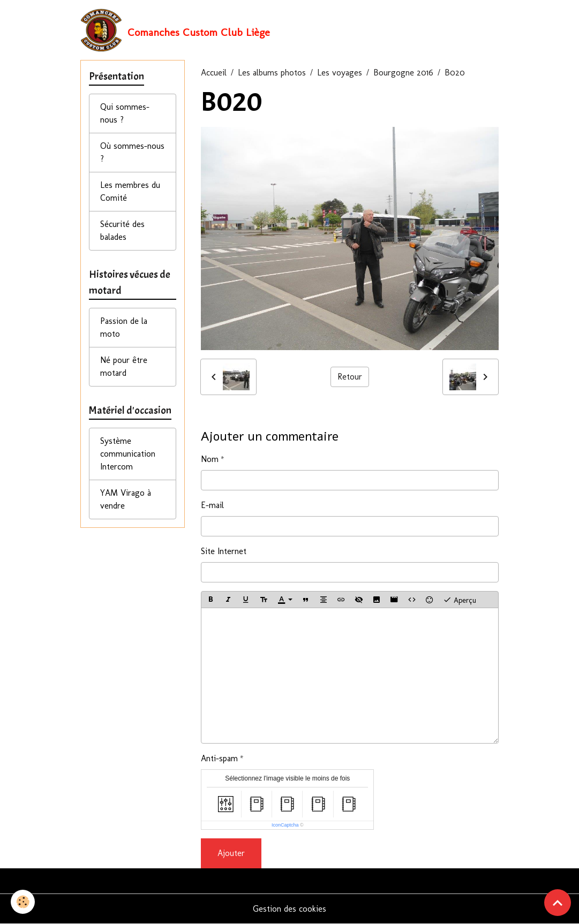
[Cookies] (23, 902)
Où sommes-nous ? (132, 152)
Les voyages (340, 73)
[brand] (175, 30)
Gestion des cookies (289, 909)
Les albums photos (272, 73)
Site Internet (224, 551)
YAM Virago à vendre (126, 499)
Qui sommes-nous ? (125, 113)
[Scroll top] (558, 903)
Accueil (214, 73)
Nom (210, 459)
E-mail (212, 505)
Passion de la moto (124, 327)
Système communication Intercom (128, 454)
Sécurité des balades (122, 230)
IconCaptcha (285, 825)
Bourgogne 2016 (403, 73)
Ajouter (231, 853)
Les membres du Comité (130, 191)
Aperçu (460, 600)
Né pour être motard (124, 366)
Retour (350, 377)
